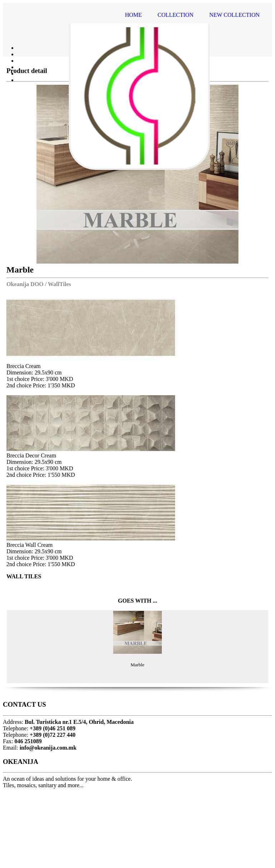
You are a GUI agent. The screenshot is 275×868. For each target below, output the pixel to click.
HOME (133, 15)
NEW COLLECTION (234, 15)
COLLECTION (175, 15)
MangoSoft (154, 857)
